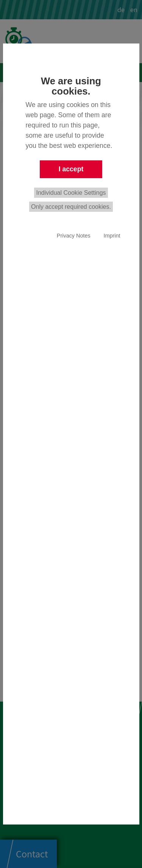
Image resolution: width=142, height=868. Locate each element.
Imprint (112, 236)
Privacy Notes (74, 236)
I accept (71, 169)
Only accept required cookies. (71, 207)
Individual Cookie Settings (71, 193)
